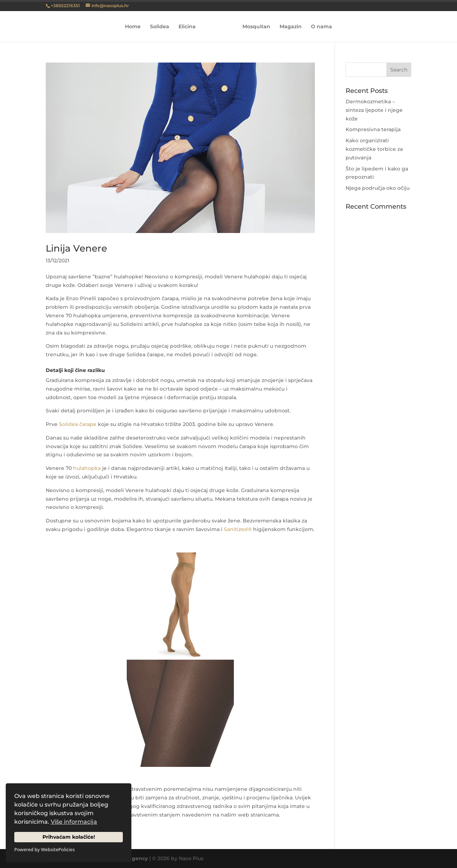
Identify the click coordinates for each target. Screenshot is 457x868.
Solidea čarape (78, 424)
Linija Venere (76, 248)
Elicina (190, 27)
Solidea (162, 27)
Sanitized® (238, 529)
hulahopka (87, 468)
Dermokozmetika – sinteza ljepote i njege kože (374, 110)
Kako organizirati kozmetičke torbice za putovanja (374, 149)
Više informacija (74, 822)
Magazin (288, 27)
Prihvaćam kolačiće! (69, 837)
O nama (319, 27)
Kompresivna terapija (373, 129)
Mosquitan (254, 27)
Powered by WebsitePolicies (44, 849)
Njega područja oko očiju (378, 188)
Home (135, 27)
